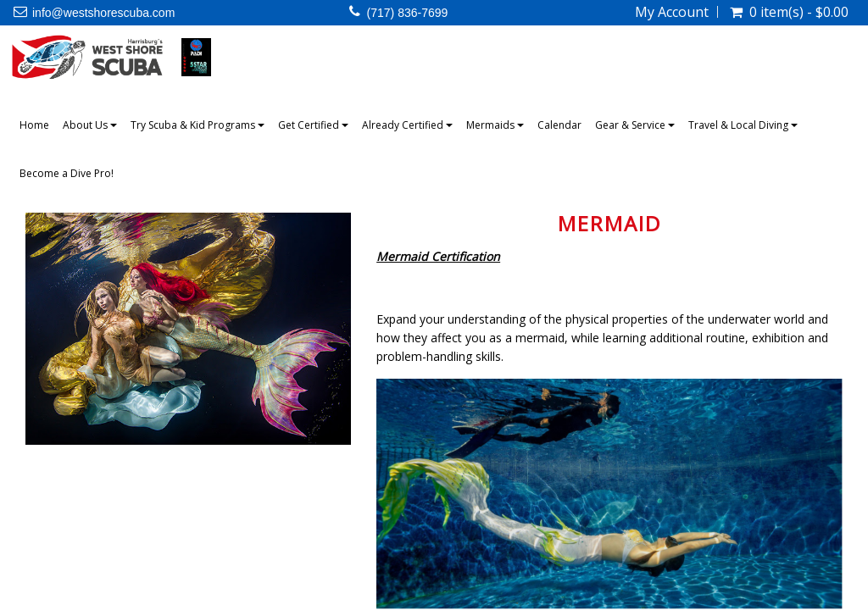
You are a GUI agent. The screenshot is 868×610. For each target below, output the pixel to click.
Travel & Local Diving (743, 125)
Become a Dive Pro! (67, 173)
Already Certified (407, 125)
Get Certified (313, 125)
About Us (90, 125)
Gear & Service (635, 125)
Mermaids (495, 125)
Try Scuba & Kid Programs (198, 125)
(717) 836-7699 (408, 13)
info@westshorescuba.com (103, 13)
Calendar (559, 125)
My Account (672, 12)
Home (34, 125)
